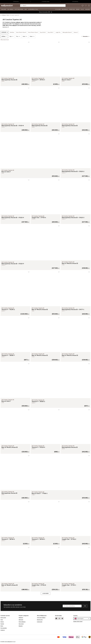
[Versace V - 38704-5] (46, 541)
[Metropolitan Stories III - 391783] (76, 449)
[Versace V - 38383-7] (15, 357)
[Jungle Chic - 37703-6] (46, 219)
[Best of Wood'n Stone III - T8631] (46, 311)
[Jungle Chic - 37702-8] (46, 587)
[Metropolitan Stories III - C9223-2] (76, 173)
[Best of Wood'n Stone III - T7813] (15, 449)
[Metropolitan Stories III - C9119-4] (15, 127)
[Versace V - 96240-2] (15, 311)
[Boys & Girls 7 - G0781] (76, 81)
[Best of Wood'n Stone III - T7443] (76, 265)
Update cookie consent (78, 622)
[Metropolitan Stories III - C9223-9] (30, 265)
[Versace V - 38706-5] (46, 81)
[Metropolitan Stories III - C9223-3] (76, 219)
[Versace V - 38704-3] (15, 541)
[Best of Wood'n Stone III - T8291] (76, 357)
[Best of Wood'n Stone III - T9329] (46, 357)
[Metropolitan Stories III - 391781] (15, 81)
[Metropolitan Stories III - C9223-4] (15, 219)
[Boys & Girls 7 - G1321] (30, 173)
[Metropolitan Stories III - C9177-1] (76, 311)
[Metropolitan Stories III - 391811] (76, 127)
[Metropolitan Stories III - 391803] (46, 127)
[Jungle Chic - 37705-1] (76, 587)
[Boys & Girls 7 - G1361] (15, 403)
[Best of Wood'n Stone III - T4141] (15, 587)
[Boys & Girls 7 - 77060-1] (61, 495)
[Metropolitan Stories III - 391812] (15, 495)
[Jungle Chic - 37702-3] (76, 541)
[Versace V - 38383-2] (61, 403)
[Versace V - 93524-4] (46, 449)
